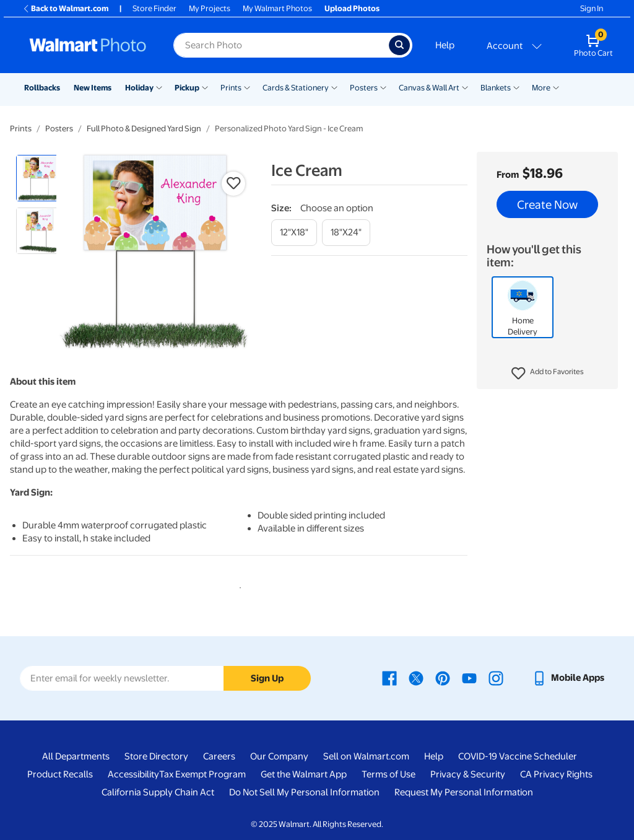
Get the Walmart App (304, 774)
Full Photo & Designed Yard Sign (144, 129)
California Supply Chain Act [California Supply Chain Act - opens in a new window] (158, 792)
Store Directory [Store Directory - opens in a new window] (156, 756)
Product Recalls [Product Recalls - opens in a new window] (60, 774)
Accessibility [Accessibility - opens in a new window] (133, 774)
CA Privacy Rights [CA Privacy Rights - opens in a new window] (556, 774)
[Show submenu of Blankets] (516, 87)
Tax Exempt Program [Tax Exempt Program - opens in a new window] (202, 774)
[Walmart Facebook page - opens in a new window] (389, 678)
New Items (93, 88)
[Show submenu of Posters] (383, 87)
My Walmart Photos (277, 8)
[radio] (39, 178)
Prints (231, 88)
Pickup (187, 88)
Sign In (592, 8)
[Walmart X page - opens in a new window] (416, 678)
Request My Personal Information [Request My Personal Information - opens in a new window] (464, 792)
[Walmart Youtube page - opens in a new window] (469, 678)
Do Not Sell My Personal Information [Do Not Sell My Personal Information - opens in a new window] (304, 792)
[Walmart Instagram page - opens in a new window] (496, 678)
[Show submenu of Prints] (247, 87)
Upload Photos (352, 8)
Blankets (496, 88)
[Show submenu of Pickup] (205, 87)
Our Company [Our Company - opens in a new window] (279, 756)
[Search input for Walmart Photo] (281, 45)
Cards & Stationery (296, 88)
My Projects (210, 8)
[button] (548, 374)
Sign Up (267, 678)
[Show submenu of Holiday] (159, 87)
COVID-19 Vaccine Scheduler (518, 756)
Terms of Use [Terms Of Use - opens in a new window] (389, 774)
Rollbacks (42, 88)
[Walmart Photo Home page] (88, 45)
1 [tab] (238, 585)
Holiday (139, 88)
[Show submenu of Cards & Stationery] (334, 87)
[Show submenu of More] (556, 87)
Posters (364, 88)
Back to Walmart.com (65, 8)
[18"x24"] (346, 233)
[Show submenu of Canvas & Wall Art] (465, 87)
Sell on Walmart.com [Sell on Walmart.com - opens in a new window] (366, 756)
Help (445, 45)
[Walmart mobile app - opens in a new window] (568, 678)
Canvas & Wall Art (429, 88)
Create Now (547, 204)
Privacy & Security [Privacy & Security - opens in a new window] (468, 774)
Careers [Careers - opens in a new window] (219, 756)
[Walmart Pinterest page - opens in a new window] (443, 678)
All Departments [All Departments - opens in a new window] (76, 756)
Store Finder (154, 8)
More (541, 88)
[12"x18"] (294, 233)
